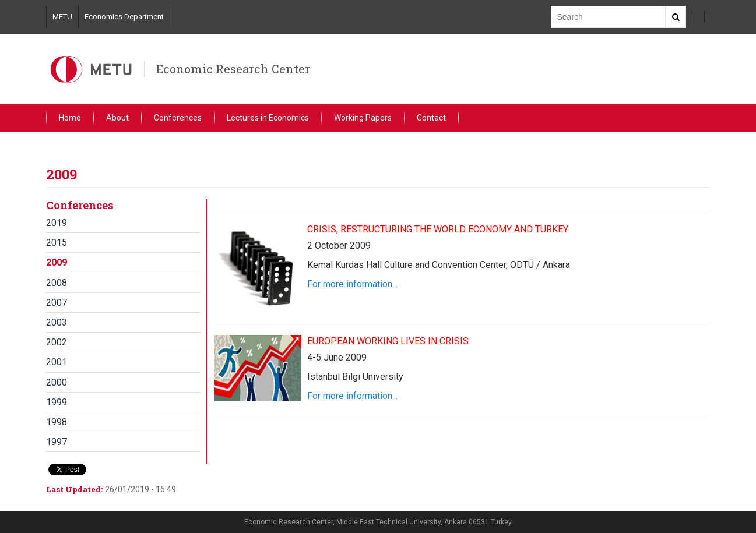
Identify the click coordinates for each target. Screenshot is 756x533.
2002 (57, 342)
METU (62, 17)
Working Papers (363, 118)
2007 (57, 303)
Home (70, 118)
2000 (57, 382)
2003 (57, 322)
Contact (431, 118)
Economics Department (124, 17)
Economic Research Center (233, 69)
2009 (57, 262)
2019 (57, 223)
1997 (57, 442)
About (117, 118)
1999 (57, 402)
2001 (57, 362)
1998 (57, 422)
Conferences (178, 118)
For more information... (352, 284)
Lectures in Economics (268, 118)
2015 (57, 243)
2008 (57, 283)
